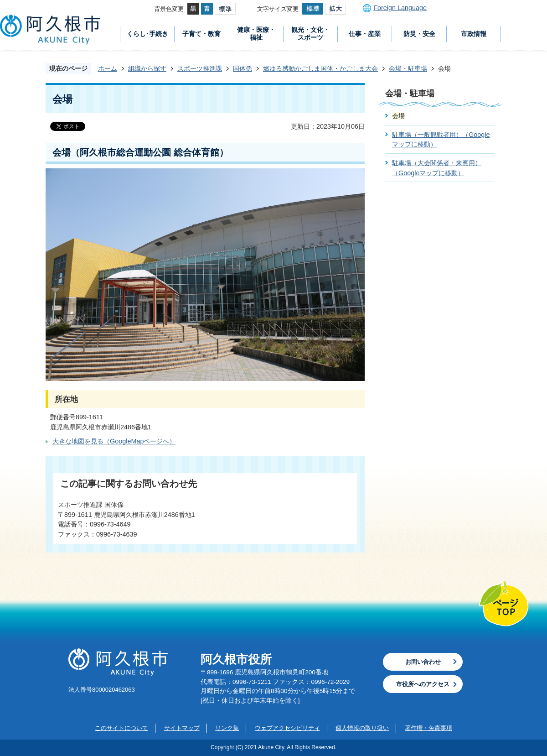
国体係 (243, 68)
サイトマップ (182, 728)
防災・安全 (419, 34)
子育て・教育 (201, 34)
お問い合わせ (423, 662)
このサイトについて (121, 728)
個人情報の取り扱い (362, 728)
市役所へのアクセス (423, 684)
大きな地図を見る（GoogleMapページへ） (114, 441)
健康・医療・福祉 (256, 34)
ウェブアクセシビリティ (287, 728)
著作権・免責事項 (428, 728)
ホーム (108, 68)
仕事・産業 (365, 34)
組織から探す (147, 68)
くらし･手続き (147, 34)
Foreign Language (400, 8)
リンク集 (227, 728)
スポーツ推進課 (200, 68)
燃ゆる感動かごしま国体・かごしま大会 (320, 68)
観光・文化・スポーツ (310, 34)
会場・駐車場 (408, 68)
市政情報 (474, 34)
